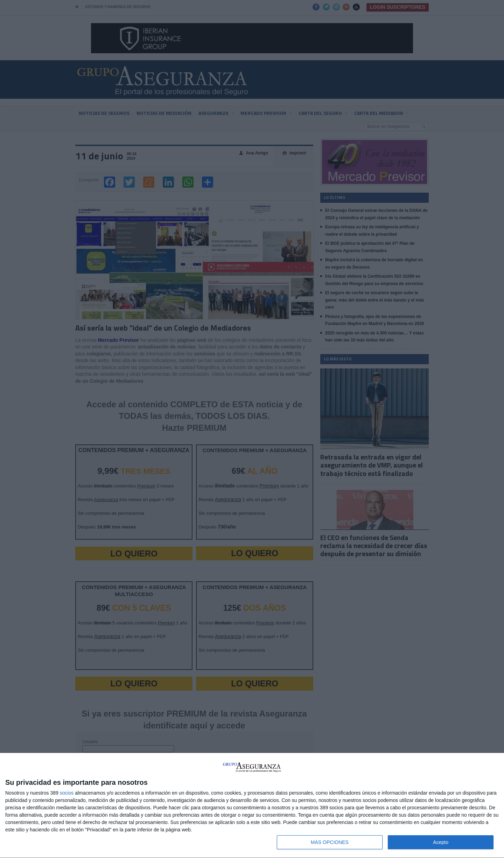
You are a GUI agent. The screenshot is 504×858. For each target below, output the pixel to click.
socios (67, 793)
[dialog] (252, 806)
